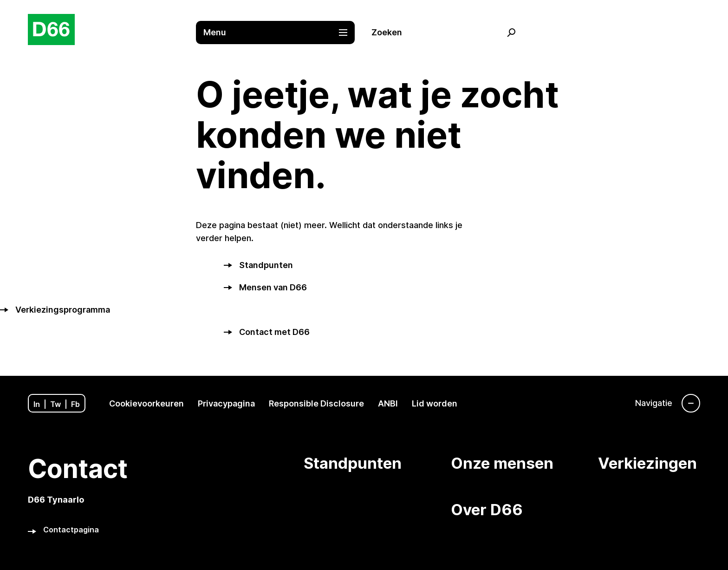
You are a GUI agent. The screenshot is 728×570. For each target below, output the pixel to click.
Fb (75, 404)
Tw (55, 404)
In (37, 404)
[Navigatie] (668, 403)
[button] (280, 33)
